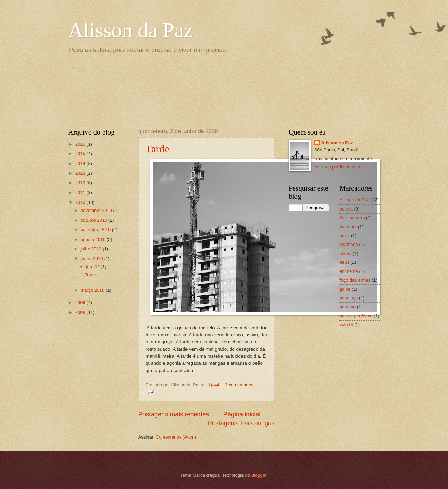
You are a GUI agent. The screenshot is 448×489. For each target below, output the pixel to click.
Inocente (348, 227)
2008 (81, 312)
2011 (81, 192)
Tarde (157, 149)
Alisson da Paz (131, 30)
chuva (345, 253)
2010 (81, 202)
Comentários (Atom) (176, 437)
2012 (81, 183)
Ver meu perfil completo (338, 167)
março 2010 (93, 290)
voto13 (346, 325)
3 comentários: (240, 385)
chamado (349, 244)
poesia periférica (356, 316)
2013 (81, 173)
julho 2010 (92, 249)
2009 (81, 302)
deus (344, 262)
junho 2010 (92, 259)
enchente (349, 271)
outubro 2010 (94, 220)
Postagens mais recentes (174, 414)
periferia (348, 307)
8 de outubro (352, 218)
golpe (345, 289)
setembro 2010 (96, 230)
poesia (346, 209)
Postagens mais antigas (241, 423)
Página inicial (242, 414)
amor (345, 236)
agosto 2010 (93, 239)
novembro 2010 (97, 210)
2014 (81, 163)
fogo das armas (355, 280)
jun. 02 (93, 267)
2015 (81, 154)
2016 (81, 144)
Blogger (259, 475)
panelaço (349, 298)
